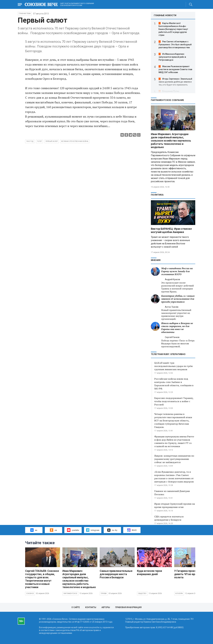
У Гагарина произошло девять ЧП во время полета (189, 574)
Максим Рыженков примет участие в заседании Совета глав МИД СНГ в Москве (175, 69)
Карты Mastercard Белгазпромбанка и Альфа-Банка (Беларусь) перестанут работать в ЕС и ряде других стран (173, 29)
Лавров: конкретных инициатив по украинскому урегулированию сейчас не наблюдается (174, 459)
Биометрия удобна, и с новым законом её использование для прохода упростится (178, 299)
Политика (157, 195)
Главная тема (25, 14)
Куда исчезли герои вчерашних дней (149, 572)
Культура (179, 593)
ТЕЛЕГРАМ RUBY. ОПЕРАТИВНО (168, 354)
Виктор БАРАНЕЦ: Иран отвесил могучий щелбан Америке (171, 230)
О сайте (76, 607)
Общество (142, 593)
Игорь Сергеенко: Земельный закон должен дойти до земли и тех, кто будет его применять (175, 82)
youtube (73, 530)
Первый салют (52, 141)
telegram (93, 530)
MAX (132, 530)
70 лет (39, 141)
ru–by (112, 530)
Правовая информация (128, 607)
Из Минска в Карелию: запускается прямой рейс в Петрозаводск (172, 57)
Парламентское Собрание (167, 100)
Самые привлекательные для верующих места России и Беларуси (116, 574)
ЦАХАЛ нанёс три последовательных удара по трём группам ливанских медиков (173, 366)
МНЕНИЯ (156, 260)
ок (53, 530)
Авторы (106, 607)
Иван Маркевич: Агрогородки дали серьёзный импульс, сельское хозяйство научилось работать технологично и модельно (171, 141)
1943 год (30, 141)
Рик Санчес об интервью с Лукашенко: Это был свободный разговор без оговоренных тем (175, 45)
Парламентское (70, 593)
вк (34, 530)
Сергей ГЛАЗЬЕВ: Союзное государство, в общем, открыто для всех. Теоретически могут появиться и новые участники (42, 579)
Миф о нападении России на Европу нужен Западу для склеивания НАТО (177, 271)
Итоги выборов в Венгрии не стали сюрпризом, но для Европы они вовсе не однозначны (177, 328)
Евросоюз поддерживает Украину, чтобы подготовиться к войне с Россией (174, 401)
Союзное (30, 593)
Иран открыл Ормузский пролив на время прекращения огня (175, 505)
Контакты (91, 607)
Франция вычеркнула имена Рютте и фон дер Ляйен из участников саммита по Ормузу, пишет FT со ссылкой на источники (174, 441)
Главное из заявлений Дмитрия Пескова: (172, 493)
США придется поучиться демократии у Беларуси (169, 518)
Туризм (104, 593)
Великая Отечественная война (75, 141)
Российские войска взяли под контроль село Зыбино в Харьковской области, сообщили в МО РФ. (174, 384)
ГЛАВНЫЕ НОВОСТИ (165, 15)
